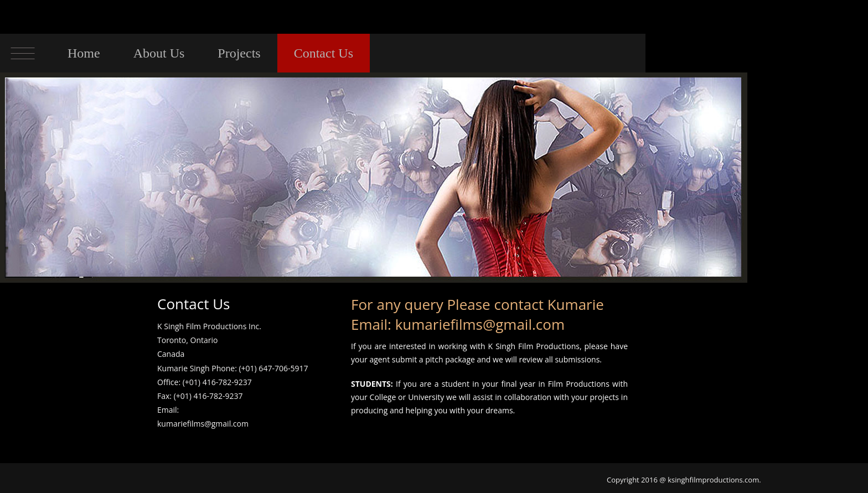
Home (84, 53)
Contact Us (324, 53)
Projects (239, 53)
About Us (159, 53)
